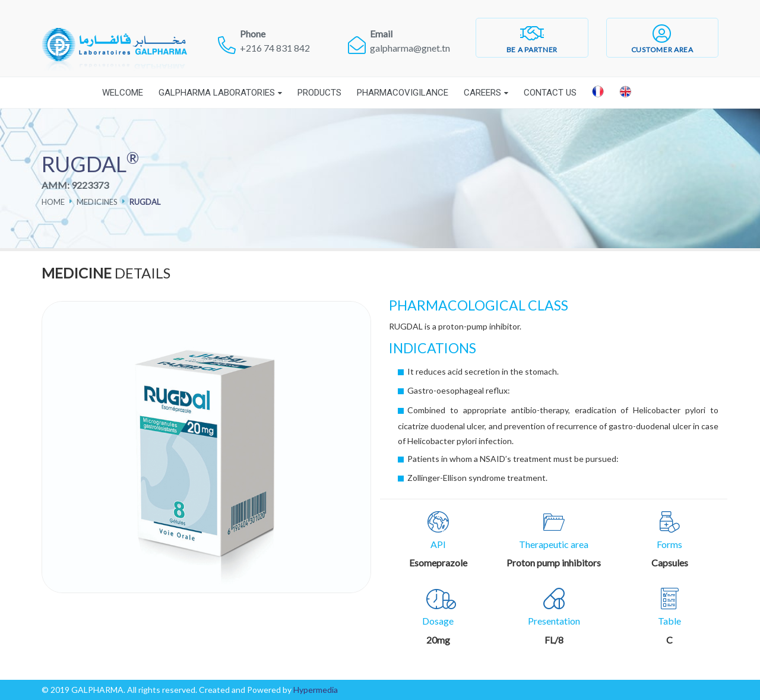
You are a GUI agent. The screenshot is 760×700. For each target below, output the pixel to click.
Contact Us (550, 93)
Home (53, 202)
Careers (482, 93)
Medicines (97, 202)
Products (319, 93)
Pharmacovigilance (403, 93)
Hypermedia (316, 690)
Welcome (123, 93)
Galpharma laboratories (217, 93)
